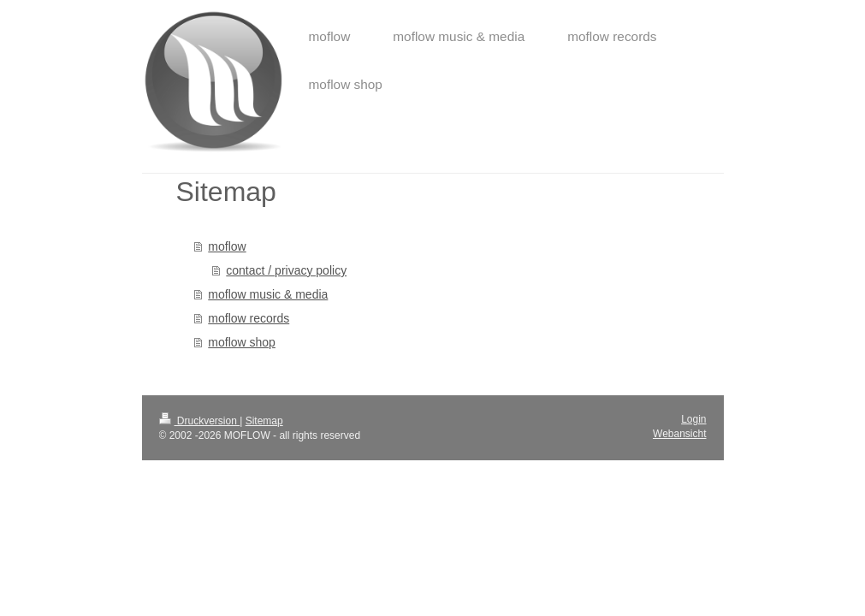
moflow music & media (268, 294)
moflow (227, 246)
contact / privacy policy (286, 270)
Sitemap (264, 421)
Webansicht (679, 434)
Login (693, 419)
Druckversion (200, 421)
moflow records (249, 318)
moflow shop (242, 342)
